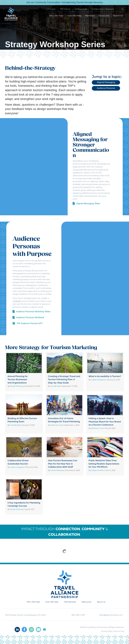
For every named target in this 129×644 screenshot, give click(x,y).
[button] (120, 9)
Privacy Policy (107, 631)
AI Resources (80, 9)
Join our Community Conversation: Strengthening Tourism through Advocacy (65, 2)
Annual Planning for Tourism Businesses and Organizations (18, 380)
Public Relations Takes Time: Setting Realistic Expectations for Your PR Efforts (104, 464)
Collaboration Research (102, 9)
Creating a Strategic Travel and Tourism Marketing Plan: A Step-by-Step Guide (64, 380)
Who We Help (56, 16)
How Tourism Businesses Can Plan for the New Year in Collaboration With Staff (63, 464)
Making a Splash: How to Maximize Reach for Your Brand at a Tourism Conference (105, 422)
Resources (103, 16)
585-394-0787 (78, 615)
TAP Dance (64, 9)
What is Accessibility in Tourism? (105, 376)
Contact (51, 9)
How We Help (74, 16)
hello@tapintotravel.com (111, 615)
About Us (117, 16)
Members (89, 16)
